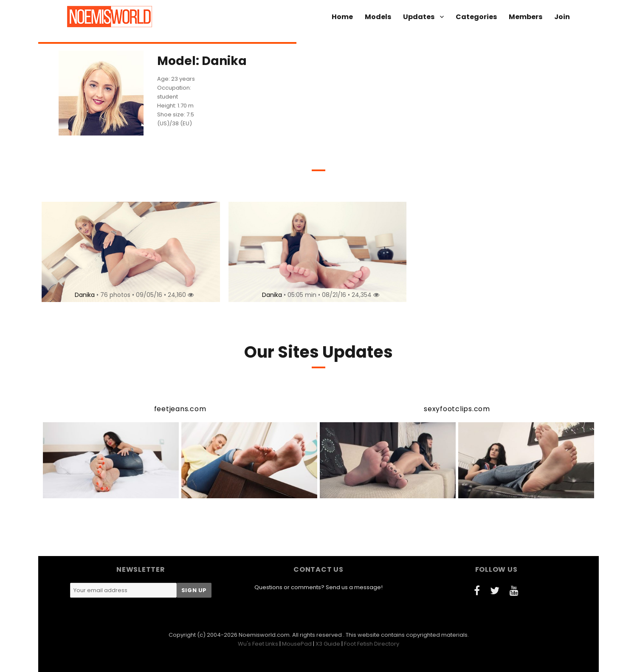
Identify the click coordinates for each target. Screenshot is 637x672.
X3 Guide (328, 644)
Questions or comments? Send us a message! (318, 587)
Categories (476, 17)
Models (378, 17)
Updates (419, 17)
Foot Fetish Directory (372, 644)
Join (562, 17)
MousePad (297, 644)
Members (526, 17)
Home (342, 17)
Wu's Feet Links (258, 644)
